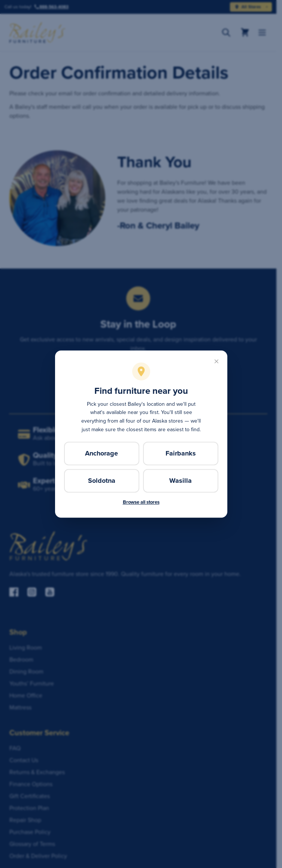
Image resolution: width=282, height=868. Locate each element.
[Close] (216, 361)
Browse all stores (141, 502)
